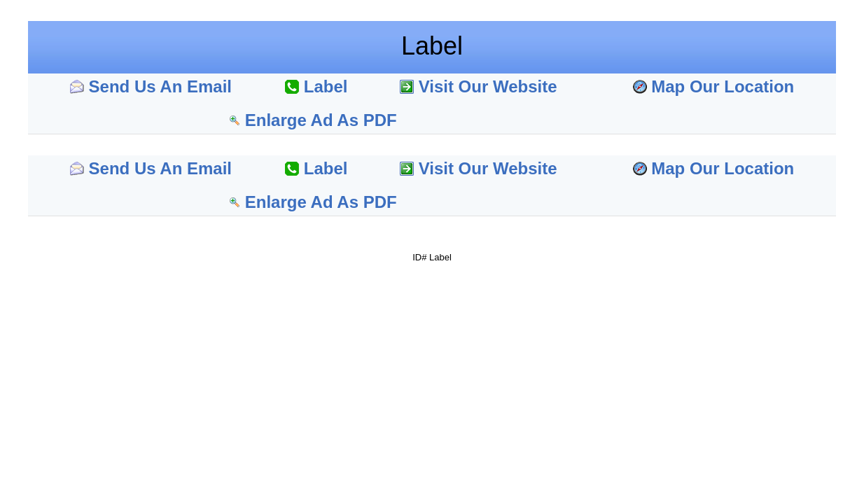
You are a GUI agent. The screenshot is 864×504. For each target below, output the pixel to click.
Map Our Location (723, 86)
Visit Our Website (488, 86)
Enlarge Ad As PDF (321, 120)
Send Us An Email (161, 86)
